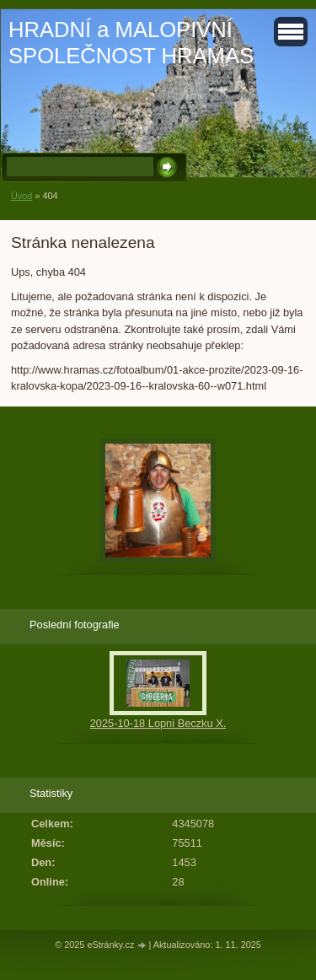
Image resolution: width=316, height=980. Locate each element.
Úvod (21, 196)
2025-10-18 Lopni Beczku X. (158, 723)
